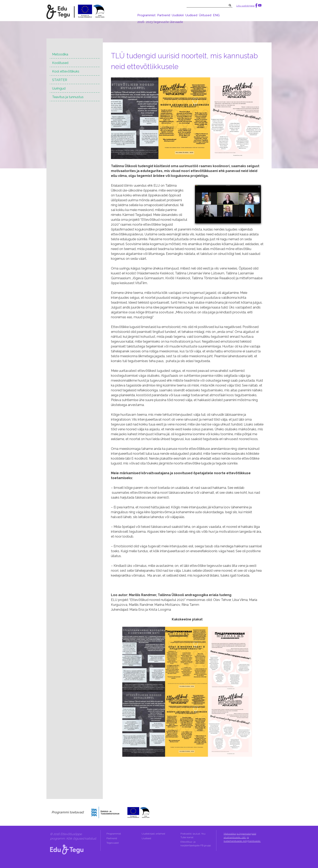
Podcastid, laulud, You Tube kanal (193, 836)
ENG (216, 15)
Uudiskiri (178, 15)
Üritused (205, 15)
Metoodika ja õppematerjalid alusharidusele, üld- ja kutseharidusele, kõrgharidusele (242, 837)
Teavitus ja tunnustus (68, 97)
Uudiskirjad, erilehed (154, 834)
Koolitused (60, 63)
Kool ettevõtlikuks (66, 71)
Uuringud (59, 88)
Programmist (146, 15)
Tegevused (113, 843)
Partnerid (164, 15)
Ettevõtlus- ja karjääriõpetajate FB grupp (196, 844)
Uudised (191, 15)
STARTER (60, 80)
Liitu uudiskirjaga (245, 6)
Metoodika (60, 54)
